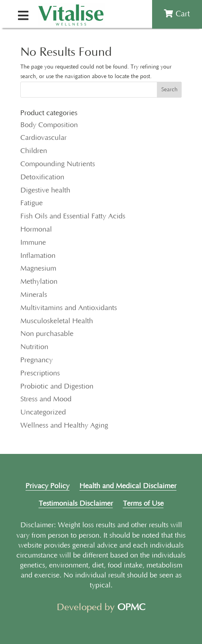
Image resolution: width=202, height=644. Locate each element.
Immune (33, 243)
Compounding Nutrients (58, 164)
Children (34, 151)
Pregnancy (37, 360)
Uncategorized (43, 412)
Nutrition (34, 347)
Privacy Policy (48, 486)
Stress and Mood (46, 399)
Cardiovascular (44, 138)
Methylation (39, 282)
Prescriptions (40, 373)
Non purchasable (47, 334)
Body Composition (49, 125)
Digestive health (45, 190)
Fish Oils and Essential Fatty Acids (73, 216)
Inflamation (38, 256)
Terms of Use (143, 504)
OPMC (131, 607)
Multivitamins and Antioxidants (69, 308)
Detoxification (42, 177)
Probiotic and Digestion (57, 387)
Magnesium (38, 269)
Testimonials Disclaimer (76, 504)
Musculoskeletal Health (57, 321)
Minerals (34, 295)
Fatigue (32, 203)
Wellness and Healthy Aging (64, 426)
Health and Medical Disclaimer (128, 486)
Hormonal (36, 230)
